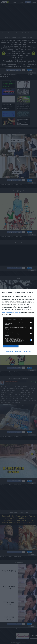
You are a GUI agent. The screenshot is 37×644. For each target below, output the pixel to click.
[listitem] (18, 319)
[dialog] (18, 322)
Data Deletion (10, 352)
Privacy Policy (27, 352)
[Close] (34, 292)
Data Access (18, 352)
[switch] (31, 323)
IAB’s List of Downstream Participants (11, 313)
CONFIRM (11, 346)
